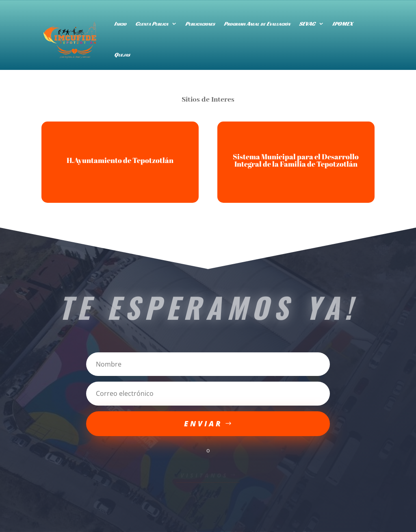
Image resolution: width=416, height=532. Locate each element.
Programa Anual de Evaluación (257, 24)
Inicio (120, 24)
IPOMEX (342, 24)
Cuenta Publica (152, 24)
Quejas (122, 54)
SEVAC (307, 24)
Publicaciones (200, 24)
